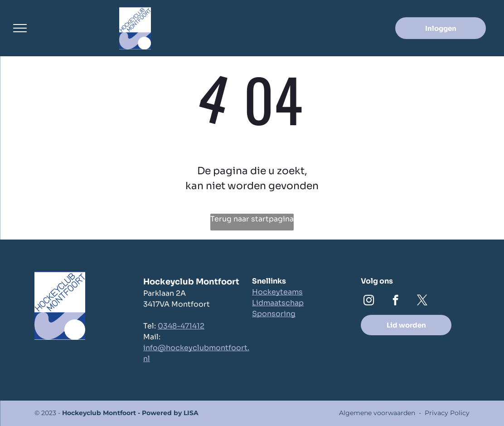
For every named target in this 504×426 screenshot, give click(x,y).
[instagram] (369, 301)
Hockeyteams (277, 292)
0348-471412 (181, 326)
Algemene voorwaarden (377, 413)
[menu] (20, 28)
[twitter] (422, 301)
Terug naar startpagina (252, 219)
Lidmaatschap (278, 303)
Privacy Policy (447, 413)
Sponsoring (274, 314)
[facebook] (395, 301)
